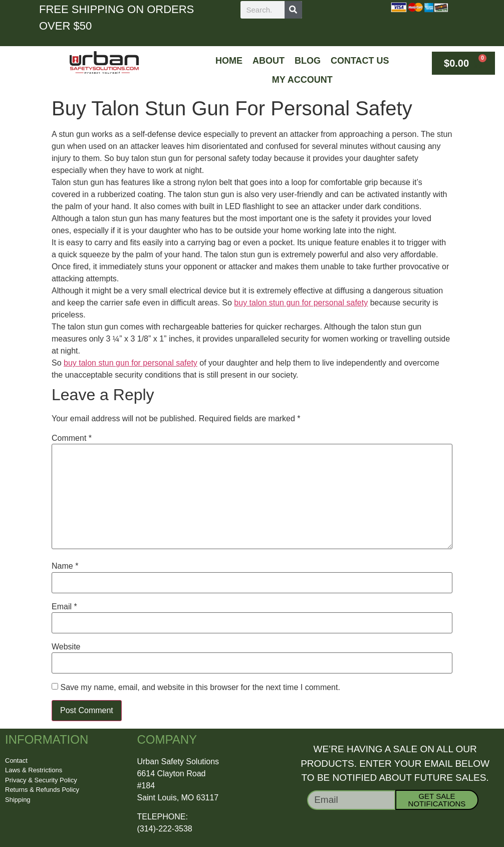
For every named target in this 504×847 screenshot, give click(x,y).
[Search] (293, 10)
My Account (302, 80)
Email (64, 607)
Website (66, 647)
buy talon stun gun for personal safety (301, 303)
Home (229, 61)
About (269, 61)
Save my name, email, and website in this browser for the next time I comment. (200, 688)
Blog (308, 61)
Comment (72, 438)
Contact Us (360, 61)
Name (65, 566)
